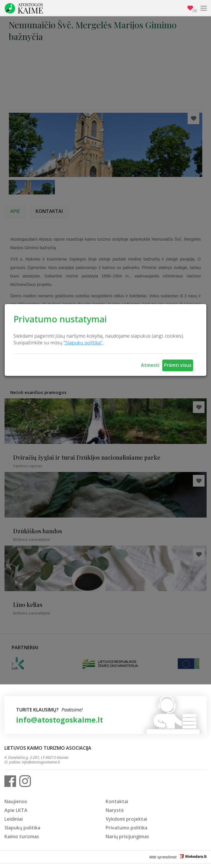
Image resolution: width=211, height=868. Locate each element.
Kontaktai (117, 801)
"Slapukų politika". (83, 343)
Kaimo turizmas (22, 836)
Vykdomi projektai (126, 819)
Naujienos (16, 801)
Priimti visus (178, 365)
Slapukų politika (22, 828)
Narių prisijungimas (127, 836)
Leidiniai (14, 819)
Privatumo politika (127, 828)
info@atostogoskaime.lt (60, 720)
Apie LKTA (16, 810)
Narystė (115, 810)
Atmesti (150, 365)
